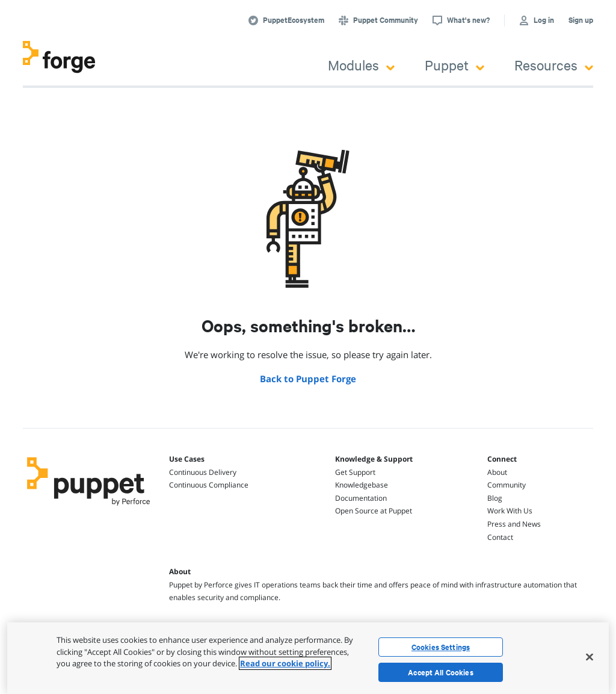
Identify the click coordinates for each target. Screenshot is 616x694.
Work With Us (510, 511)
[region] (308, 658)
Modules (361, 65)
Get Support (355, 472)
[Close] (590, 657)
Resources (554, 65)
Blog (495, 498)
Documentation (361, 498)
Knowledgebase (362, 485)
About (497, 472)
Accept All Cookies (441, 672)
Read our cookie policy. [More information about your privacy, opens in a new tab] (285, 663)
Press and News (514, 524)
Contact (500, 537)
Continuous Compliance (209, 485)
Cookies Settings (441, 647)
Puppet (454, 65)
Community (507, 485)
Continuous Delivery (203, 472)
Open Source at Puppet (374, 511)
